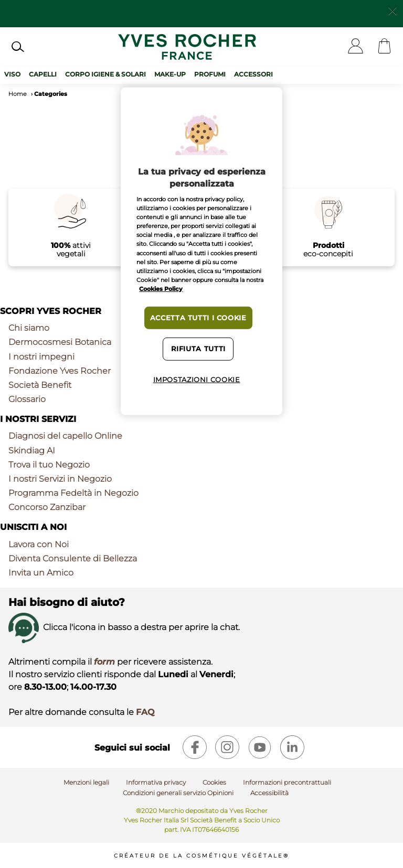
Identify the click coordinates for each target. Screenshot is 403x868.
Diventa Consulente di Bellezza (73, 558)
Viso (12, 74)
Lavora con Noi (39, 544)
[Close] (393, 10)
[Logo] (187, 47)
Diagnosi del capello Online (65, 436)
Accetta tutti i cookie (198, 318)
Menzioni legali (86, 782)
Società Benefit (40, 385)
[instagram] (227, 747)
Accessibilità (269, 793)
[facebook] (195, 747)
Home (18, 94)
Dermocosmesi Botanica (60, 342)
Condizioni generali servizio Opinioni (178, 793)
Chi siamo (29, 328)
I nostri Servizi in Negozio (60, 479)
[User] (356, 47)
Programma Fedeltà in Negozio (73, 493)
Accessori (253, 74)
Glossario (27, 399)
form (104, 662)
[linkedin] (292, 747)
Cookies (214, 782)
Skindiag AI (32, 451)
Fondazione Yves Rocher (60, 371)
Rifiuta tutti (198, 349)
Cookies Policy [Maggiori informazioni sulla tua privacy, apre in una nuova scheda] (161, 289)
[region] (201, 251)
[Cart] (384, 47)
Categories (51, 94)
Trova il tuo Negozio (49, 465)
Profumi (210, 74)
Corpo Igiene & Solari (105, 74)
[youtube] (260, 747)
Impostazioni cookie (197, 380)
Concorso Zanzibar (47, 507)
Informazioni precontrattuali (287, 782)
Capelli (43, 74)
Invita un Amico (41, 573)
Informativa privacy (156, 782)
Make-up (170, 74)
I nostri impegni (41, 357)
